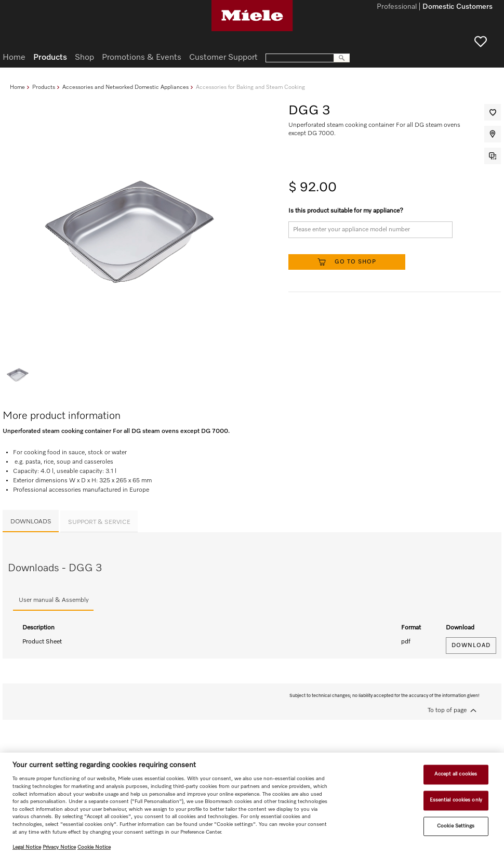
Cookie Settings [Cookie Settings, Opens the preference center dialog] (456, 826)
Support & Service (99, 522)
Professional (397, 7)
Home (17, 87)
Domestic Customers (457, 7)
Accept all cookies (456, 774)
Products (44, 87)
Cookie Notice (94, 847)
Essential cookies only (456, 800)
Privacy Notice (59, 847)
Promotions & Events (142, 58)
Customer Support (223, 58)
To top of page (447, 711)
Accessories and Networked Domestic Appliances (125, 87)
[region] (252, 804)
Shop (84, 58)
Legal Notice (27, 847)
